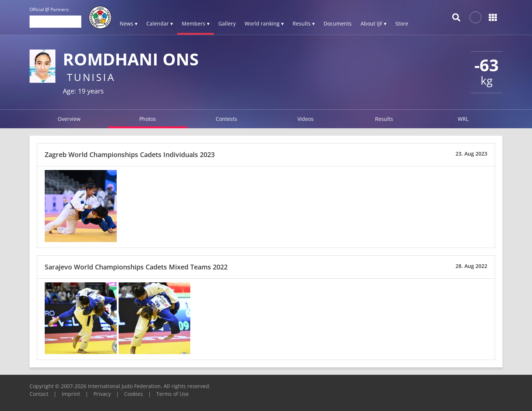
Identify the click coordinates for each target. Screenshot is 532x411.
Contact (39, 394)
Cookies (134, 394)
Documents (338, 23)
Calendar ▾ (160, 23)
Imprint (71, 394)
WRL (463, 119)
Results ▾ (304, 23)
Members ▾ (196, 23)
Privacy (102, 394)
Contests (226, 119)
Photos (148, 119)
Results (384, 119)
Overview (69, 119)
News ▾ (129, 23)
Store (402, 23)
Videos (306, 119)
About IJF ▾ (374, 23)
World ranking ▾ (264, 23)
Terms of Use (173, 394)
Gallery (227, 23)
